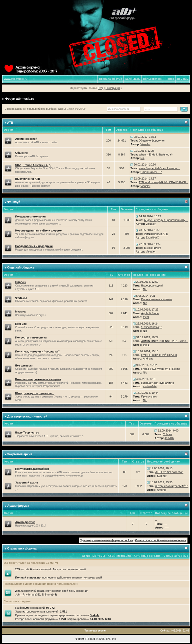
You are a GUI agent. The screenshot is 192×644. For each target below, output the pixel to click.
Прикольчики (149, 396)
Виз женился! (152, 248)
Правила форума (111, 79)
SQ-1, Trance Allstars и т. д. (33, 165)
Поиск (170, 79)
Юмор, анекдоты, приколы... (35, 393)
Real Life (21, 324)
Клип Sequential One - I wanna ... (159, 168)
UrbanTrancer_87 (151, 172)
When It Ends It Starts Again (156, 154)
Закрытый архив (20, 454)
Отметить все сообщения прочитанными (161, 540)
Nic (142, 158)
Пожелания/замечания (30, 216)
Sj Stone (47, 594)
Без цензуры (24, 365)
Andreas (148, 358)
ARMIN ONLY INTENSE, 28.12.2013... (165, 341)
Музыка (20, 311)
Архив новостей (26, 139)
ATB (10, 123)
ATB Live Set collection (169, 472)
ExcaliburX (152, 237)
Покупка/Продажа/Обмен (32, 469)
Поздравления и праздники (34, 246)
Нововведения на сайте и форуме (38, 230)
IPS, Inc (111, 639)
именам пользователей (87, 577)
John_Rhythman (25, 594)
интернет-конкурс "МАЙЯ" (172, 486)
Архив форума (18, 506)
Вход (101, 88)
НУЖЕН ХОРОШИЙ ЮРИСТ (159, 355)
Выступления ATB (28, 179)
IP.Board (90, 639)
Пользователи (153, 79)
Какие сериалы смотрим (157, 299)
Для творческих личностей (27, 416)
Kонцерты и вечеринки (31, 337)
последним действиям (56, 577)
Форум (80, 639)
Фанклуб (14, 202)
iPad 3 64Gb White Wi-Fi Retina (161, 369)
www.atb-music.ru (16, 79)
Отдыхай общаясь (21, 267)
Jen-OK (169, 438)
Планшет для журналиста (158, 383)
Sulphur (162, 476)
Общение (21, 153)
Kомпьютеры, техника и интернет (38, 379)
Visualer (145, 144)
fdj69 (146, 317)
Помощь (182, 79)
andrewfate (150, 386)
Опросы (21, 282)
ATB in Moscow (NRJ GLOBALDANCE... (163, 182)
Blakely (95, 615)
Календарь (132, 79)
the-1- (147, 345)
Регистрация (113, 88)
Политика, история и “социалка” (37, 351)
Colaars (167, 434)
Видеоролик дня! (152, 285)
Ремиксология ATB (156, 234)
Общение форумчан (152, 140)
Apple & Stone (150, 313)
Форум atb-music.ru (20, 99)
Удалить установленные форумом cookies (107, 540)
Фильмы (21, 298)
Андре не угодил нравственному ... (166, 220)
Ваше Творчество (27, 432)
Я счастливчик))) (152, 327)
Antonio (162, 490)
